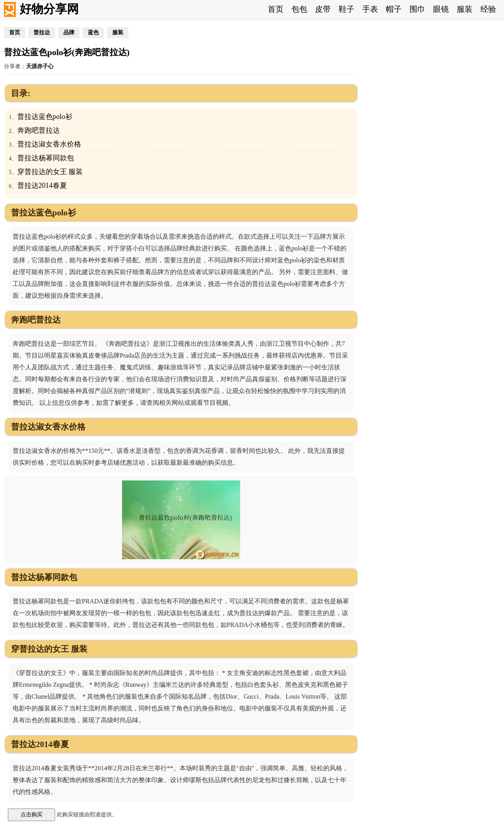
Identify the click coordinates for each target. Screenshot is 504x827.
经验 (488, 9)
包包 (299, 9)
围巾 (417, 9)
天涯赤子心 (40, 66)
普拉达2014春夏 (42, 185)
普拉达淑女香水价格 (49, 144)
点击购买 (31, 814)
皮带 (323, 9)
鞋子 (346, 9)
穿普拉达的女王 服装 (50, 172)
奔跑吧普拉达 (39, 130)
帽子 (394, 9)
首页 (276, 9)
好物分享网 (49, 9)
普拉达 (42, 32)
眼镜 (441, 9)
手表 (370, 9)
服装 (465, 9)
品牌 (69, 32)
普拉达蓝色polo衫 (45, 117)
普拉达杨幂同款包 (46, 158)
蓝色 (93, 32)
